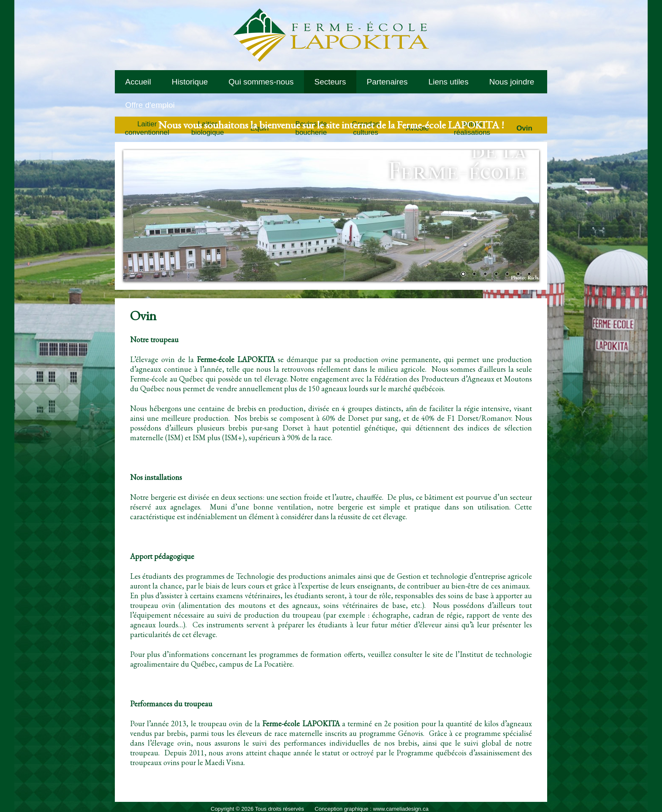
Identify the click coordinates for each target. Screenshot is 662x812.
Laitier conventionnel (147, 128)
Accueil (138, 82)
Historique (190, 82)
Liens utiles (449, 82)
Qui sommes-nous (261, 82)
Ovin (524, 128)
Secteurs (330, 82)
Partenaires (387, 82)
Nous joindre (512, 82)
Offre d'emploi (150, 105)
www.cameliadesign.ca (401, 809)
